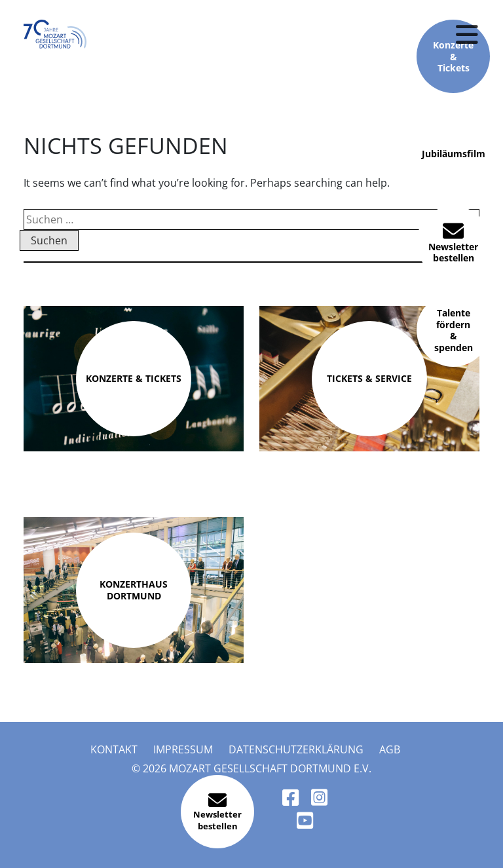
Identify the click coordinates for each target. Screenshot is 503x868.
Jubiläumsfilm (454, 155)
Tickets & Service (369, 378)
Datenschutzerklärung (296, 749)
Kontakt (114, 749)
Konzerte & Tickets (134, 378)
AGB (390, 749)
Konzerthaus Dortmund (134, 590)
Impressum (183, 749)
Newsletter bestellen (453, 242)
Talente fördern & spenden (454, 330)
